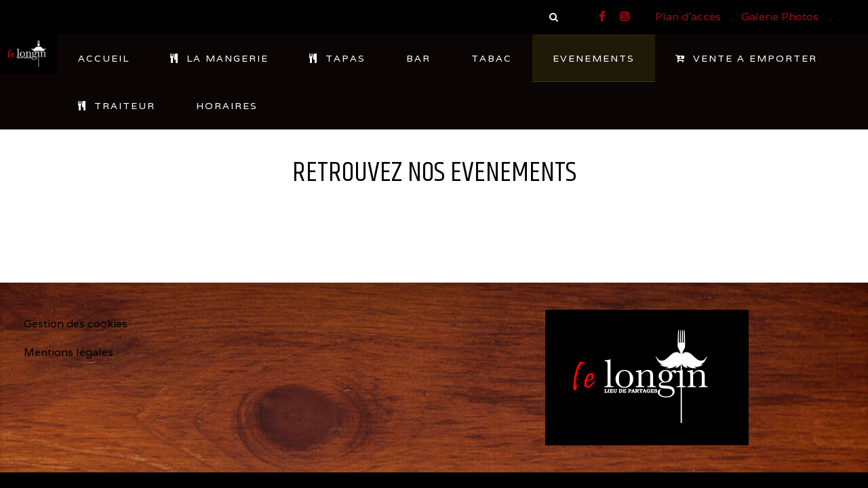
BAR (418, 58)
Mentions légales (68, 352)
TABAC (492, 58)
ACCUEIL (104, 58)
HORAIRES (227, 106)
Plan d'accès (688, 17)
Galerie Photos (780, 17)
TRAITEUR (117, 106)
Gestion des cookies (76, 324)
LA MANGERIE (219, 58)
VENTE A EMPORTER (746, 58)
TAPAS (337, 58)
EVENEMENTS (594, 58)
